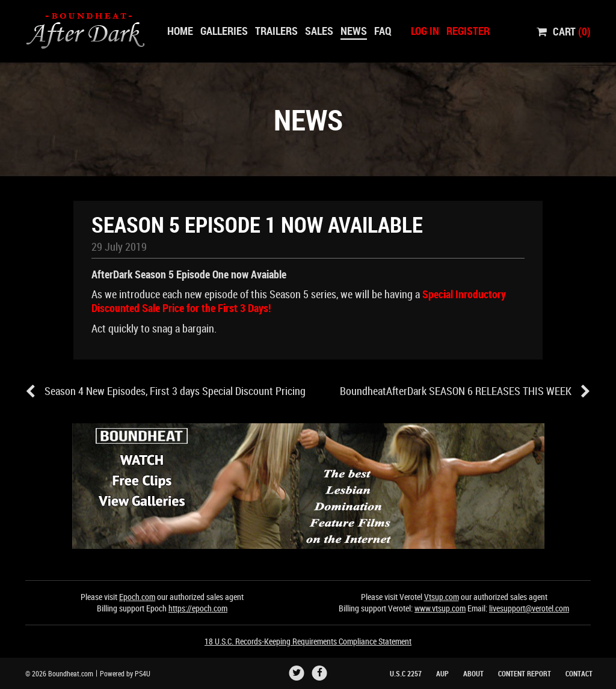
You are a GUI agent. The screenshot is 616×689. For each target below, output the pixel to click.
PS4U (143, 673)
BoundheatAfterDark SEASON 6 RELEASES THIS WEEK (465, 391)
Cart (564, 31)
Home (180, 31)
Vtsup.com (442, 597)
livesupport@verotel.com (529, 608)
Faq (383, 31)
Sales (319, 31)
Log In (425, 31)
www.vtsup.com (440, 608)
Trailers (276, 31)
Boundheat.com (71, 673)
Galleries (224, 31)
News (354, 31)
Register (468, 31)
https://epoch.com (198, 608)
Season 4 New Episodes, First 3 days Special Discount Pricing (165, 391)
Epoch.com (137, 597)
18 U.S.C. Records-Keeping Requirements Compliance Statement (308, 641)
